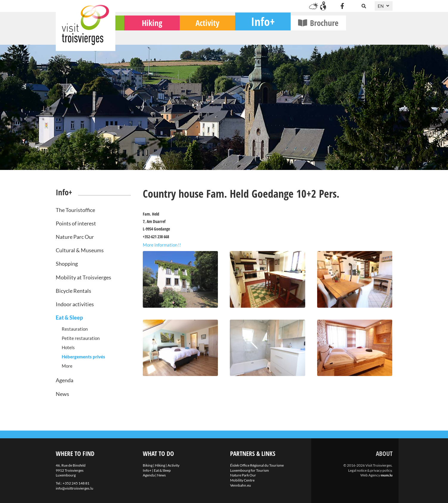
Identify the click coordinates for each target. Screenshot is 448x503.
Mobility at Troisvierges (83, 277)
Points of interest (76, 223)
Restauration (75, 329)
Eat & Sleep (69, 318)
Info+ (309, 34)
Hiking (199, 36)
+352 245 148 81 (76, 483)
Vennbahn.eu (241, 485)
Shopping (67, 264)
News (62, 394)
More (67, 366)
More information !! (162, 245)
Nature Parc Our (75, 237)
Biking (143, 36)
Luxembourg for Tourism (249, 470)
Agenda (65, 380)
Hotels (68, 347)
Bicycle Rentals (73, 291)
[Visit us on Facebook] (342, 6)
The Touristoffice (75, 210)
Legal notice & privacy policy (370, 470)
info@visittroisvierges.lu (75, 488)
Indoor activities (75, 304)
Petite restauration (81, 338)
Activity (254, 36)
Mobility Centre (242, 480)
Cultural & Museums (80, 250)
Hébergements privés (83, 357)
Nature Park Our (243, 475)
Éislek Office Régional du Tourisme (257, 465)
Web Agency (370, 475)
